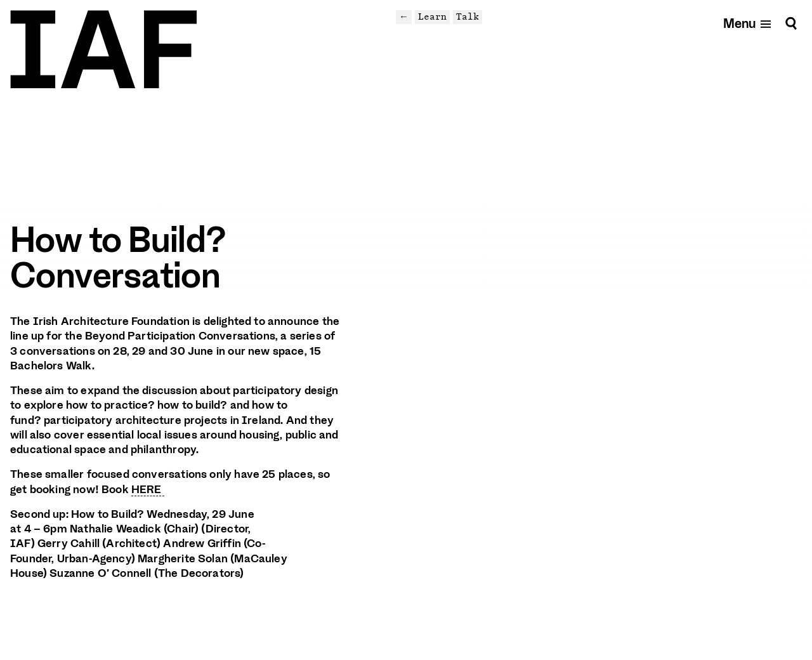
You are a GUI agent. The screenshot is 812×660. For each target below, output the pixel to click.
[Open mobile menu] (748, 23)
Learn (432, 16)
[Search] (791, 23)
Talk (468, 16)
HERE (148, 489)
